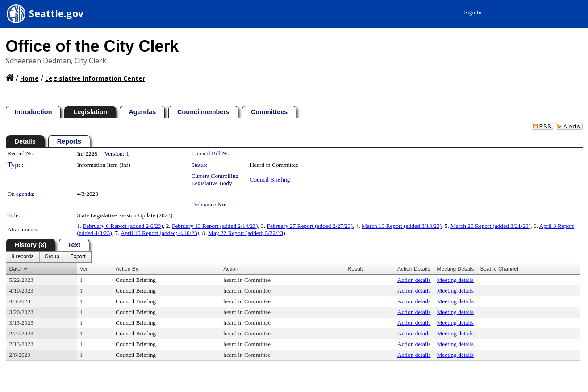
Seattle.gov (56, 13)
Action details (414, 280)
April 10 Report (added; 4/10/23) (160, 233)
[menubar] (49, 257)
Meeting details (455, 280)
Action (231, 269)
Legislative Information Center (95, 78)
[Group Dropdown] (52, 257)
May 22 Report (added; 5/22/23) (247, 233)
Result (355, 269)
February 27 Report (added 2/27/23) (309, 226)
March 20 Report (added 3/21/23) (490, 226)
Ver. (85, 269)
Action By (127, 269)
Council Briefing (270, 179)
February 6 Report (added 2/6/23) (123, 226)
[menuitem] (23, 257)
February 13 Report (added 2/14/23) (215, 226)
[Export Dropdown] (78, 257)
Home (29, 78)
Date (15, 269)
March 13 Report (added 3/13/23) (402, 226)
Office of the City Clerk (92, 46)
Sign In (473, 12)
